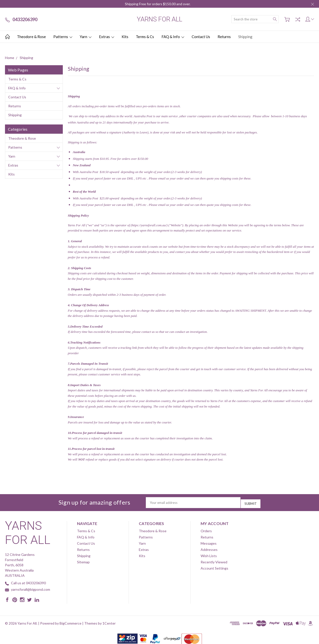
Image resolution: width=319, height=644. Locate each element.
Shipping (245, 37)
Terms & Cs (145, 37)
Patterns (63, 37)
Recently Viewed (214, 560)
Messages (209, 542)
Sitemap (83, 560)
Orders (206, 529)
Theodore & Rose (31, 37)
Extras (107, 37)
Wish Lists (209, 554)
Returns (224, 37)
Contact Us (201, 37)
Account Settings (214, 566)
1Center (109, 621)
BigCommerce (71, 621)
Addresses (209, 548)
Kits (125, 37)
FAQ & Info (173, 37)
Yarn (86, 37)
